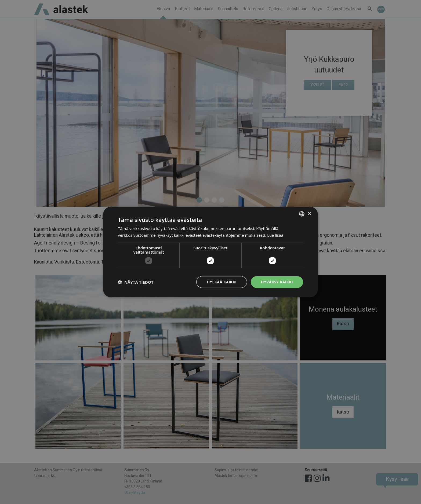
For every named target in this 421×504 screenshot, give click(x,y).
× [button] (309, 213)
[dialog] (210, 252)
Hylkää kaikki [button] (221, 282)
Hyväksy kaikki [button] (277, 282)
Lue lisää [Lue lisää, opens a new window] (275, 235)
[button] (136, 282)
